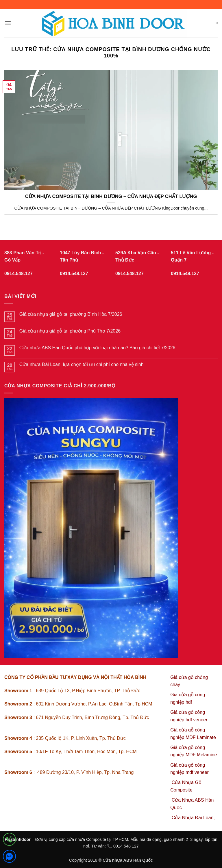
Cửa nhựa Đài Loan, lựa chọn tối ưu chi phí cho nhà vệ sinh (82, 364)
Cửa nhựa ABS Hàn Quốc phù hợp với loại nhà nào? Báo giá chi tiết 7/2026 (97, 348)
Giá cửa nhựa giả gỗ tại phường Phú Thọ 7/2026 (70, 331)
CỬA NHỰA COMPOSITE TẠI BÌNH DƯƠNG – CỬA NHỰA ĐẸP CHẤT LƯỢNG (111, 196)
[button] (8, 23)
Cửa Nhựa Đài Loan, (193, 818)
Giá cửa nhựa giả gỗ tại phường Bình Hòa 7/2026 (71, 314)
